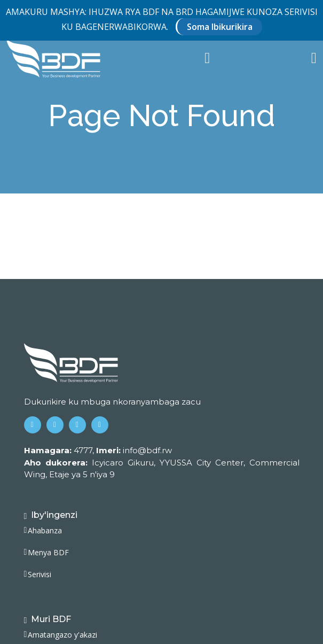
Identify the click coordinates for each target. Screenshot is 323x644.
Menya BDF (48, 553)
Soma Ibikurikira (220, 27)
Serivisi (40, 575)
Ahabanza (45, 531)
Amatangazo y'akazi (62, 635)
